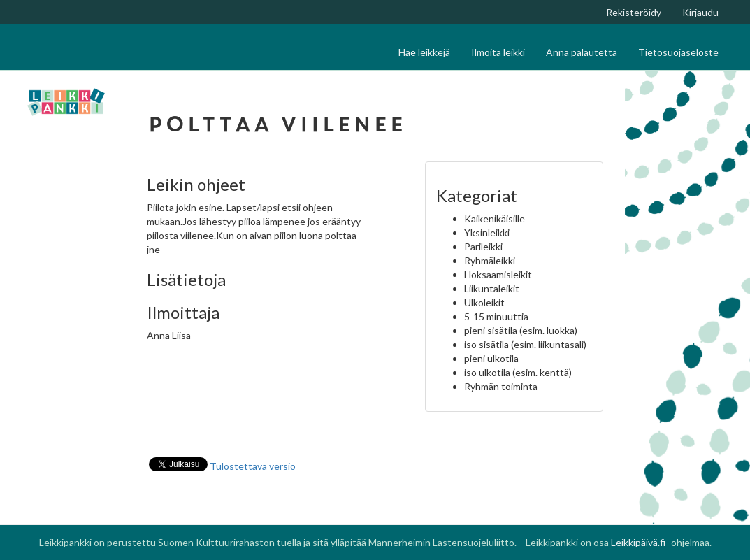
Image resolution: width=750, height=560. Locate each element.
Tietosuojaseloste (678, 52)
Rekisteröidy (634, 12)
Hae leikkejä (424, 52)
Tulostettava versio (253, 466)
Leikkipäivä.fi (638, 542)
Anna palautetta (582, 52)
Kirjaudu (700, 12)
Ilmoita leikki (498, 52)
